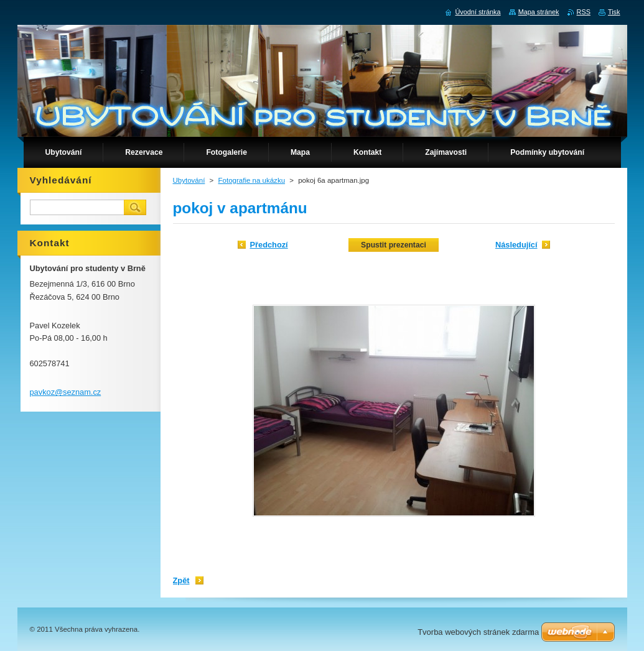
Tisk (614, 12)
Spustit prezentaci (394, 245)
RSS (584, 12)
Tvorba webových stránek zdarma (478, 632)
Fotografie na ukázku (252, 180)
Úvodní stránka (478, 12)
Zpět (181, 580)
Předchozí (269, 245)
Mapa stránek (539, 12)
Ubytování (189, 180)
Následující (516, 245)
